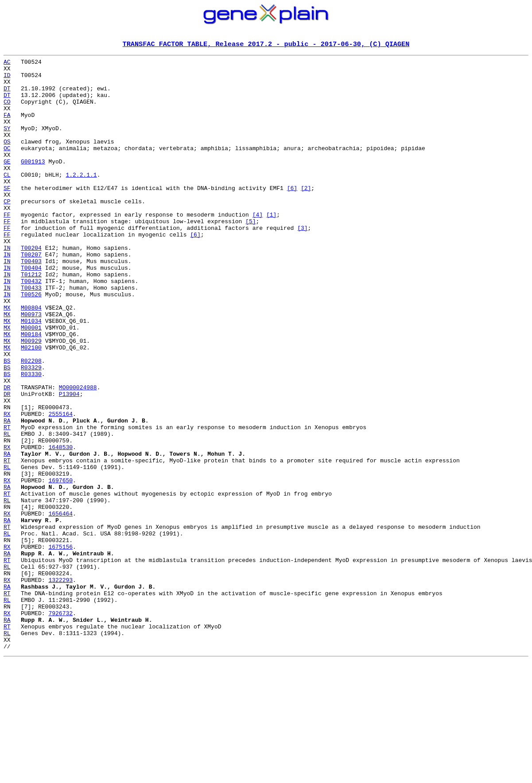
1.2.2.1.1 (81, 199)
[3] (302, 263)
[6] (292, 215)
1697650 (60, 566)
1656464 (60, 606)
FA (7, 128)
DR (7, 454)
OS (7, 159)
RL (7, 510)
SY (7, 143)
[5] (250, 255)
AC (7, 64)
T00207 (31, 295)
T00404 (31, 311)
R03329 (31, 430)
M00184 (31, 391)
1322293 (60, 686)
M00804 (31, 359)
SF (7, 215)
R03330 (31, 438)
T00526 (31, 343)
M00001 (31, 383)
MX (7, 359)
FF (7, 247)
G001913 (33, 183)
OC (7, 167)
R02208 (31, 423)
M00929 (31, 399)
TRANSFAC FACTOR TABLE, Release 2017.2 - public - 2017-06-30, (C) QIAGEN (266, 45)
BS (7, 423)
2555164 (60, 486)
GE (7, 183)
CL (7, 199)
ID (7, 80)
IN (7, 287)
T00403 (31, 303)
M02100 (31, 407)
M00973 (31, 367)
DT (7, 96)
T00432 (31, 327)
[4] (258, 247)
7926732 (60, 725)
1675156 (60, 646)
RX (7, 486)
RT (7, 502)
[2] (306, 215)
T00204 (31, 287)
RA (7, 494)
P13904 (69, 462)
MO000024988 (78, 454)
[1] (271, 247)
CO (7, 112)
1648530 (60, 526)
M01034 (31, 375)
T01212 (31, 319)
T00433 (31, 335)
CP (7, 231)
